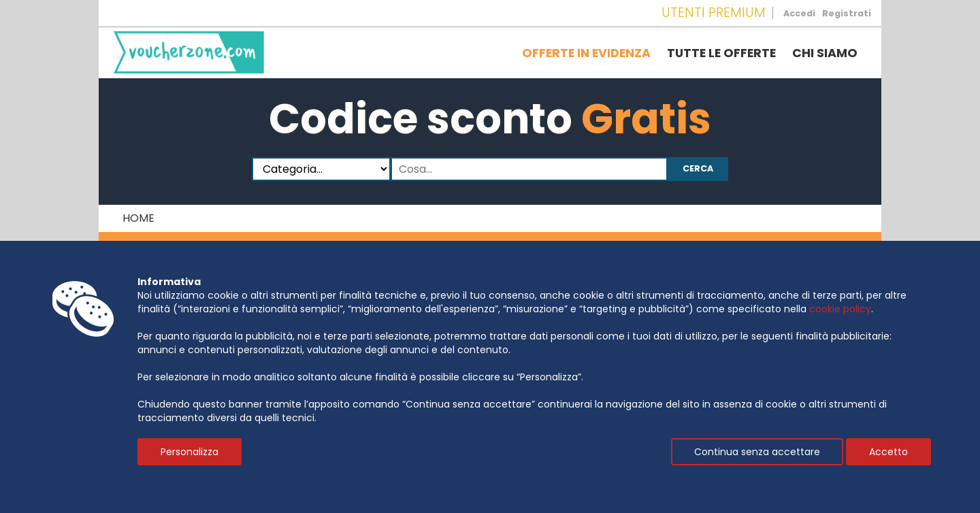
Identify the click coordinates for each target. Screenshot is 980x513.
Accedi (799, 13)
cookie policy (840, 309)
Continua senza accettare (757, 452)
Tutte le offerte (721, 53)
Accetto (888, 452)
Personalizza (190, 452)
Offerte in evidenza (586, 53)
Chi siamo (825, 53)
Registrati (847, 13)
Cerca (698, 168)
